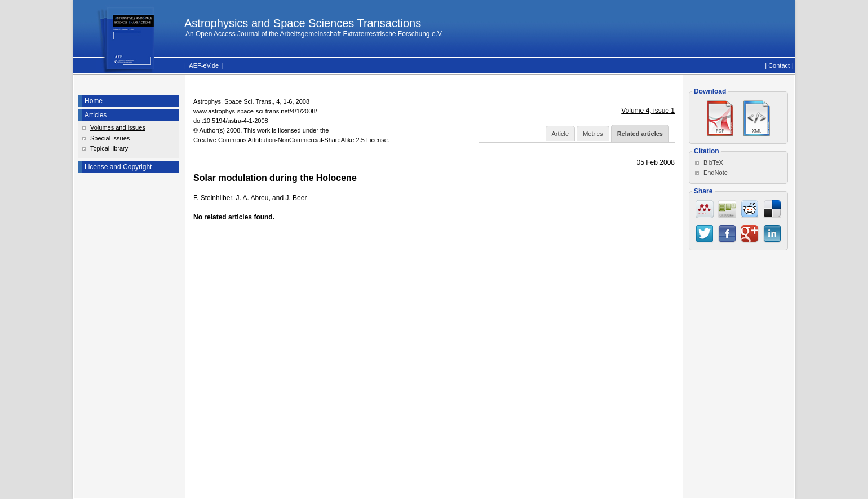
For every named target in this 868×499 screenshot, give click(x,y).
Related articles (640, 134)
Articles (96, 115)
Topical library (109, 148)
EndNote (716, 173)
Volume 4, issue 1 (648, 111)
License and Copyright (118, 167)
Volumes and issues (118, 127)
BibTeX (713, 162)
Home (94, 101)
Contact (779, 65)
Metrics (593, 134)
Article (561, 134)
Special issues (110, 138)
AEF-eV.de (204, 65)
